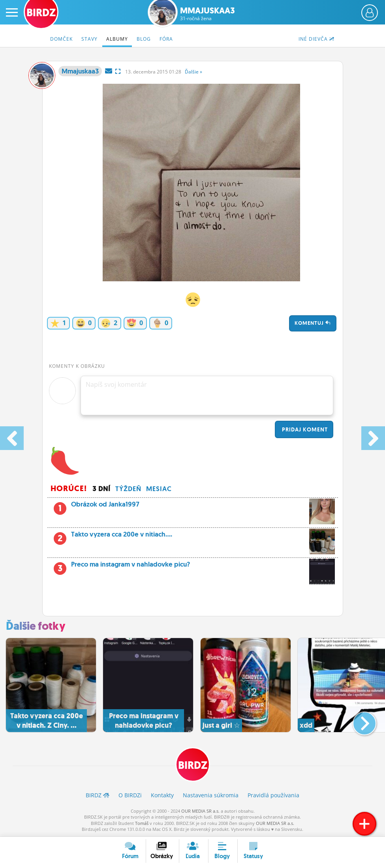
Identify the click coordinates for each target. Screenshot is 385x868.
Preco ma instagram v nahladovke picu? (193, 567)
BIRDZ (193, 765)
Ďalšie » (193, 72)
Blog (144, 39)
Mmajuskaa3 (208, 14)
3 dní (101, 489)
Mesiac (159, 489)
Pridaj (304, 429)
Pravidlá (273, 795)
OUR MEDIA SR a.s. (200, 811)
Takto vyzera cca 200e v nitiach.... (193, 537)
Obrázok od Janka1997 (201, 506)
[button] (358, 720)
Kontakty (162, 795)
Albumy (117, 39)
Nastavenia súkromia (211, 795)
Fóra (166, 39)
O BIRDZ (130, 795)
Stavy (89, 39)
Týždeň (128, 489)
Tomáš (142, 823)
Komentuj (313, 323)
